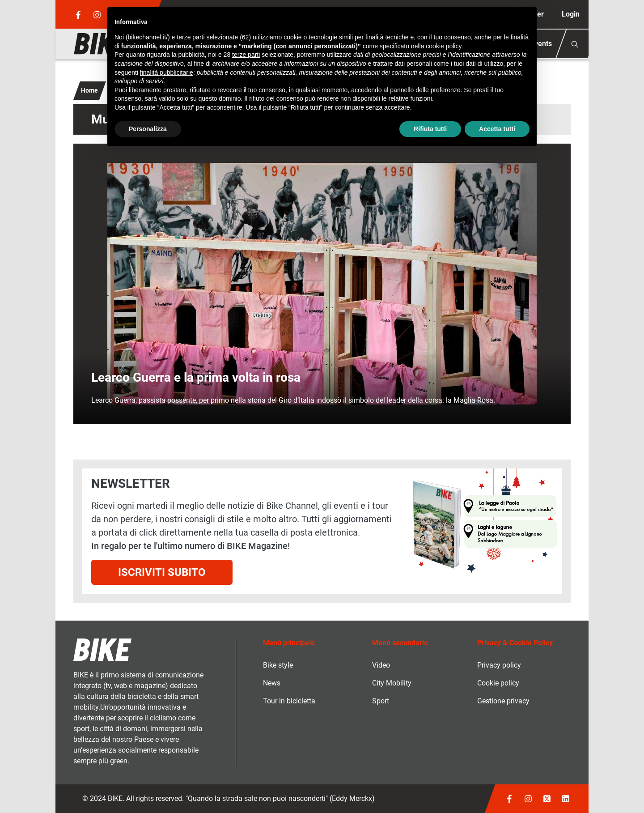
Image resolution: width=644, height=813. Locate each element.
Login (571, 14)
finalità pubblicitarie (167, 72)
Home (89, 90)
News (272, 683)
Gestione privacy (503, 701)
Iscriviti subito (162, 572)
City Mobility (392, 683)
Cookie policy (498, 683)
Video (381, 665)
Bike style (278, 665)
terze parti (246, 55)
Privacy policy (499, 665)
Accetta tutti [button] (497, 129)
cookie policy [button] (443, 46)
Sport (381, 701)
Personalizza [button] (148, 129)
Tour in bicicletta (289, 701)
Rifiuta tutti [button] (430, 129)
